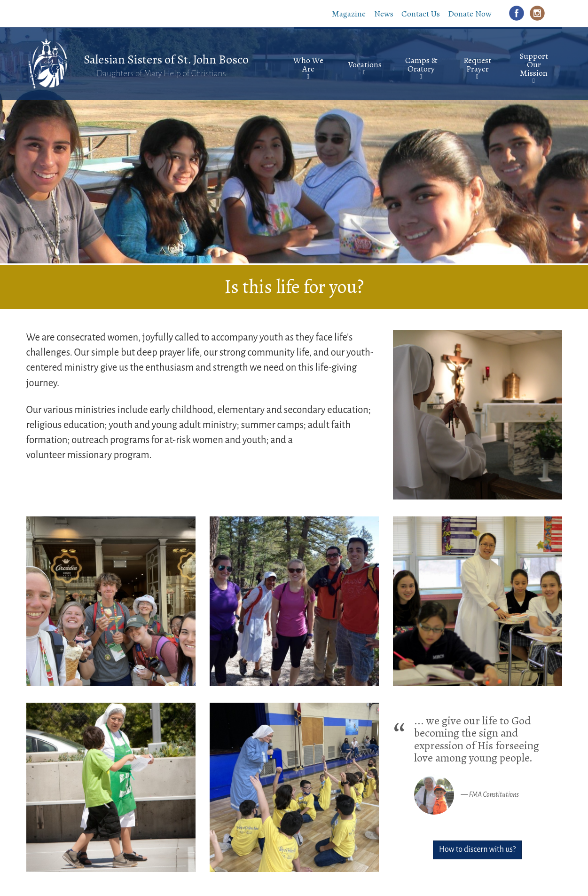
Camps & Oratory (421, 64)
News (384, 14)
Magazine (349, 14)
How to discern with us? (477, 849)
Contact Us (421, 14)
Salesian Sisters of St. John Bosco (166, 59)
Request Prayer (477, 64)
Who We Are (308, 64)
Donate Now (470, 14)
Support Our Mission (534, 64)
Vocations (365, 64)
